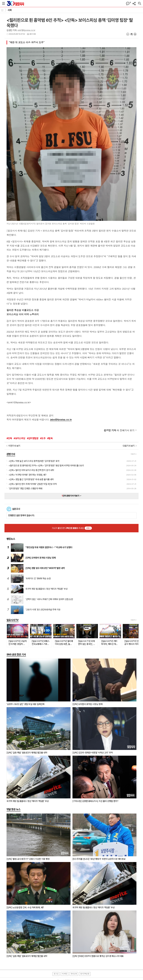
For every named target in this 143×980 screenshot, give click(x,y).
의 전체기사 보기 (119, 430)
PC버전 (64, 974)
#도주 (43, 438)
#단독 (9, 438)
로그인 (56, 974)
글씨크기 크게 (135, 34)
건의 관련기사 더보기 (72, 496)
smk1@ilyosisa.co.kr (26, 30)
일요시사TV (13, 620)
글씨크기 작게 (128, 34)
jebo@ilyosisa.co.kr (61, 420)
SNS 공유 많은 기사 (16, 654)
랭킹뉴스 (11, 539)
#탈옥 (50, 438)
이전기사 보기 (14, 446)
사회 (10, 10)
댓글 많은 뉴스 (14, 809)
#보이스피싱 (19, 438)
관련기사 (11, 454)
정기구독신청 (85, 974)
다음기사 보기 (129, 446)
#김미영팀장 (33, 438)
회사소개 (74, 974)
